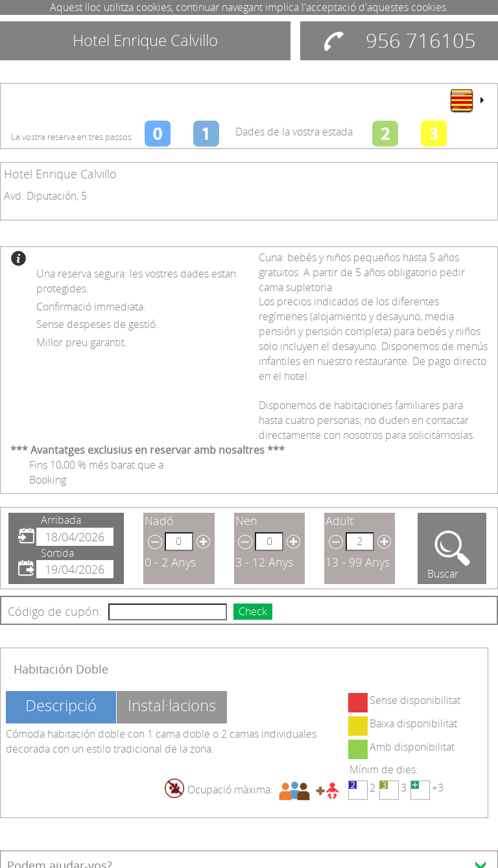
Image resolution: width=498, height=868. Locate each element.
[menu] (466, 100)
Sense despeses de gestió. (97, 324)
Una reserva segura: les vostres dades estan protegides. (136, 281)
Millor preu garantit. (82, 342)
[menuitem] (466, 100)
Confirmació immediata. (91, 307)
